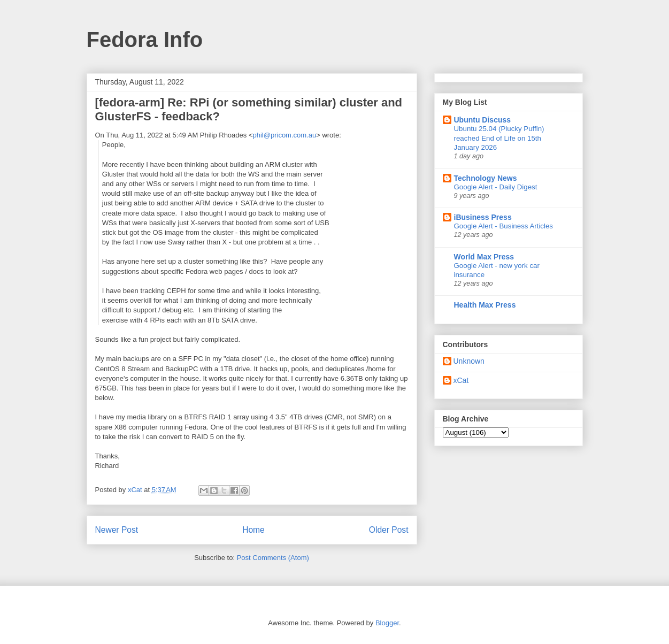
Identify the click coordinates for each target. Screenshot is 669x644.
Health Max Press (485, 305)
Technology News (486, 178)
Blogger (387, 623)
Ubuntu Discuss (483, 120)
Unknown (469, 361)
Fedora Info (145, 40)
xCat (461, 380)
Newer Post (117, 530)
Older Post (389, 530)
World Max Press (484, 257)
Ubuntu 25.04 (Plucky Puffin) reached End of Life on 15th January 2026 (499, 138)
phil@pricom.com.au (285, 135)
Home (253, 530)
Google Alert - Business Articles (504, 226)
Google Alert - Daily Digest (496, 187)
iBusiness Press (483, 217)
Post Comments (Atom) (273, 558)
